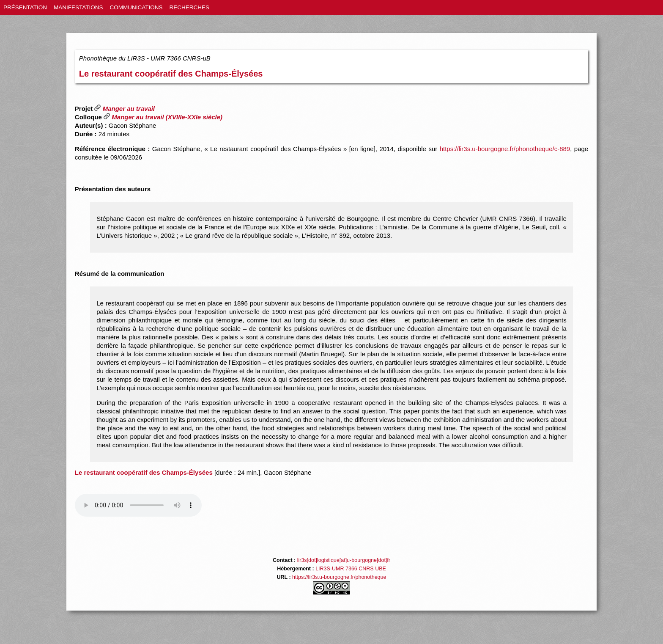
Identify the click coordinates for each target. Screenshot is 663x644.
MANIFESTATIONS (78, 7)
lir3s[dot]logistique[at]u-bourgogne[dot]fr (344, 560)
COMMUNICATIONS (136, 7)
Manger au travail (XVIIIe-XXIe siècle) (163, 117)
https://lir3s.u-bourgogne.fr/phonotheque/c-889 (505, 149)
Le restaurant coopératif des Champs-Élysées (171, 74)
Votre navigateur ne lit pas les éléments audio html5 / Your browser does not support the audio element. (138, 505)
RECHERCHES (190, 7)
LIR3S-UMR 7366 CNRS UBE (351, 569)
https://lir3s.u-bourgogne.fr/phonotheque (339, 577)
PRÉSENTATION (25, 7)
